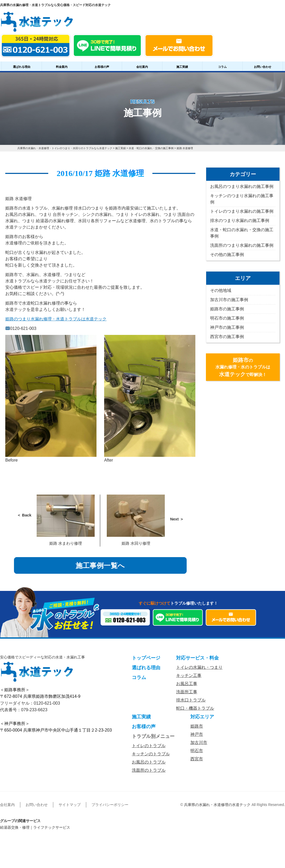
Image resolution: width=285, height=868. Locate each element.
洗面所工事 (187, 692)
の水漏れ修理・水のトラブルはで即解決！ (243, 367)
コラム (222, 67)
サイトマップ (70, 805)
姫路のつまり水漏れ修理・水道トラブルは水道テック (56, 319)
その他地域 (221, 290)
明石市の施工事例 (227, 318)
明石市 (197, 751)
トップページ (146, 658)
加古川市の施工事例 (229, 300)
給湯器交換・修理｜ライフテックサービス (35, 827)
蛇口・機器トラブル (195, 708)
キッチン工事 (189, 675)
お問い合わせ (263, 67)
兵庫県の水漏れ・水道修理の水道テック (217, 805)
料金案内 (62, 67)
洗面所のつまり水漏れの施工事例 (242, 245)
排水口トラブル (191, 700)
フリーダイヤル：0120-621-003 (30, 703)
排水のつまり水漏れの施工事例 (240, 220)
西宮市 (197, 759)
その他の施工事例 (227, 255)
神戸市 (197, 734)
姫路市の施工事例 (227, 309)
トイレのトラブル (149, 746)
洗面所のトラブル (149, 770)
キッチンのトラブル (151, 754)
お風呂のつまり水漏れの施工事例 (242, 186)
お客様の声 (102, 67)
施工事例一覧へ (100, 566)
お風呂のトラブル (149, 762)
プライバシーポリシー (110, 805)
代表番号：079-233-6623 (24, 710)
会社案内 (142, 67)
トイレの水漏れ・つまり (199, 667)
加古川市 (199, 743)
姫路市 (197, 726)
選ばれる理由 (22, 67)
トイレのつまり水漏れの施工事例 (242, 211)
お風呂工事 (187, 684)
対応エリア (202, 717)
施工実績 (182, 67)
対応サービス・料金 (197, 658)
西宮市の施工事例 (227, 337)
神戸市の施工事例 (227, 327)
